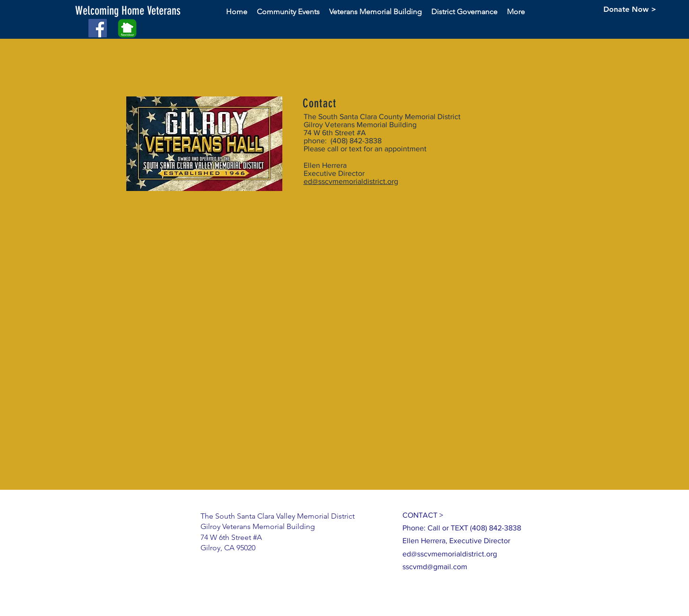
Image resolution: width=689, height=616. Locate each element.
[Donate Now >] (630, 9)
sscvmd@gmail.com (435, 567)
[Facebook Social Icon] (98, 28)
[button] (146, 11)
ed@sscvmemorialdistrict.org (351, 181)
